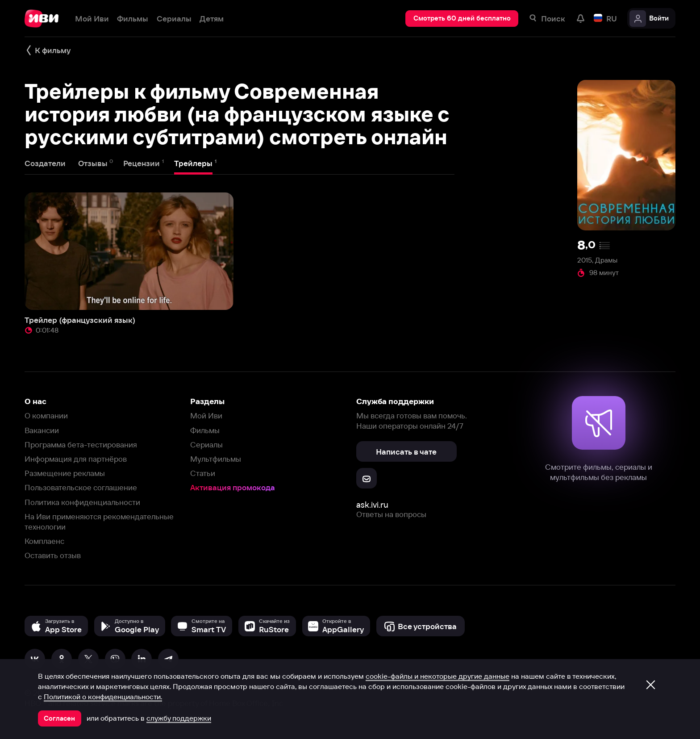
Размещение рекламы (65, 473)
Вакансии (42, 430)
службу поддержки (179, 718)
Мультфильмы (216, 459)
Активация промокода (233, 487)
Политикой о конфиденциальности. (103, 697)
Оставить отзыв (53, 555)
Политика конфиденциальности (82, 502)
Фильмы (205, 430)
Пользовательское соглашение (81, 487)
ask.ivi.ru (372, 505)
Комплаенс (44, 541)
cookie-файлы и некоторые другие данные (437, 676)
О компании (46, 415)
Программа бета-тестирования (81, 445)
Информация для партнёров (76, 459)
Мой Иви (206, 415)
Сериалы (206, 445)
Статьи (203, 473)
